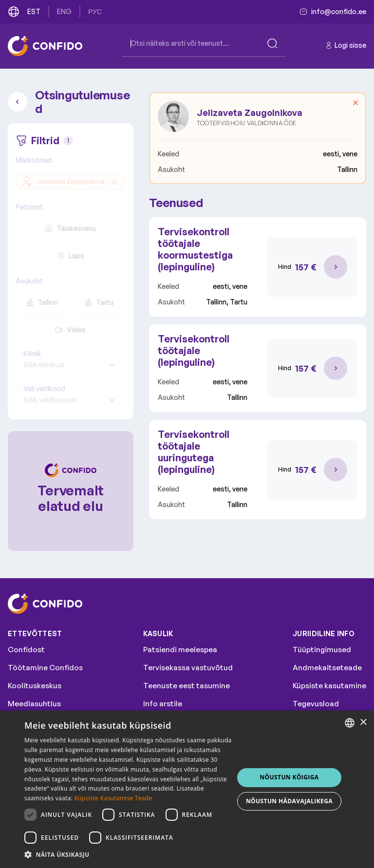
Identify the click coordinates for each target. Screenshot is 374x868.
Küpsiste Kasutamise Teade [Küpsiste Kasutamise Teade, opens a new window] (113, 798)
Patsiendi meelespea (180, 650)
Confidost (26, 650)
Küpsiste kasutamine (329, 686)
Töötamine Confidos (45, 668)
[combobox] (71, 365)
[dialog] (187, 789)
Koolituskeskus (35, 686)
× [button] (363, 723)
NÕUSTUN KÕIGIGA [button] (289, 777)
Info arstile (163, 704)
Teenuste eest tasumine (187, 686)
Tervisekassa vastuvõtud (188, 668)
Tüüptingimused (322, 650)
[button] (129, 855)
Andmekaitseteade (327, 668)
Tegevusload (316, 704)
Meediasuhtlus (34, 704)
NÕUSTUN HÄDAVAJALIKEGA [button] (289, 801)
